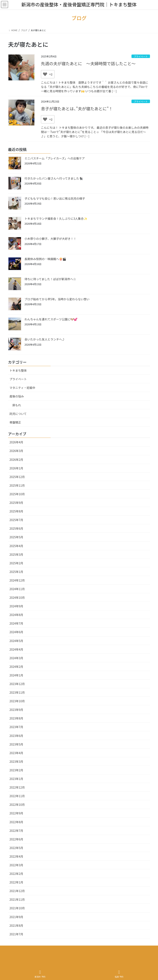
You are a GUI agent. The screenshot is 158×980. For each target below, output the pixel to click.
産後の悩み (17, 396)
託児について (18, 414)
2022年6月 (16, 839)
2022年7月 (16, 831)
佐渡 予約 (119, 974)
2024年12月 (17, 580)
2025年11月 (17, 485)
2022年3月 (16, 865)
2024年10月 (17, 598)
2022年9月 (16, 813)
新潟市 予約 (40, 974)
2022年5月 (16, 848)
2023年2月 (16, 770)
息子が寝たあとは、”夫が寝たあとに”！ (77, 109)
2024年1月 (16, 675)
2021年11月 (17, 899)
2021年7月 (16, 934)
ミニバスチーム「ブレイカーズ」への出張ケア (55, 158)
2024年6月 (16, 632)
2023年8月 (16, 718)
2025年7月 (16, 520)
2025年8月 (16, 511)
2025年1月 (16, 572)
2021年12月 (17, 891)
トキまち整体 (18, 370)
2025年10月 (17, 494)
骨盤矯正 (15, 422)
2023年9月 (16, 710)
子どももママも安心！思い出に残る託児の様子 (55, 198)
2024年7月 (16, 623)
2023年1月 (16, 779)
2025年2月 (16, 563)
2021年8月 (16, 925)
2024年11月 (17, 589)
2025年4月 (16, 546)
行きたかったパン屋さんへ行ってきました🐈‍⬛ (54, 178)
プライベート (141, 56)
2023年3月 (16, 761)
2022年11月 (17, 796)
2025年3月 (16, 554)
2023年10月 (17, 701)
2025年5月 (16, 537)
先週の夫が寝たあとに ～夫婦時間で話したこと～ (88, 63)
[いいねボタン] (45, 74)
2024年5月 (16, 641)
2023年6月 (16, 736)
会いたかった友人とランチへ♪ (45, 339)
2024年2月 (16, 667)
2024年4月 (16, 649)
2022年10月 (17, 805)
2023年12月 (17, 684)
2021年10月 (17, 908)
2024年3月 (16, 658)
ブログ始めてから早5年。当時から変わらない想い (57, 299)
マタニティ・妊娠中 (22, 388)
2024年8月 (16, 615)
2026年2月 (16, 460)
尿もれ (17, 405)
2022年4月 (16, 856)
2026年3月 (16, 451)
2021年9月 (16, 917)
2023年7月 (16, 727)
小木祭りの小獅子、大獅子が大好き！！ (50, 239)
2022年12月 (17, 787)
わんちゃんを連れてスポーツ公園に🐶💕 (51, 319)
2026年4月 (16, 442)
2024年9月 (16, 606)
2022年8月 (16, 822)
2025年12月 (17, 477)
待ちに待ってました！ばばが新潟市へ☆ (50, 279)
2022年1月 (16, 882)
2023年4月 (16, 753)
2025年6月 (16, 528)
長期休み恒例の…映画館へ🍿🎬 (45, 259)
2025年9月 (16, 503)
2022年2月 (16, 874)
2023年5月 (16, 744)
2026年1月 (16, 468)
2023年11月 (17, 692)
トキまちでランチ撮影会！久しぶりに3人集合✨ (56, 219)
